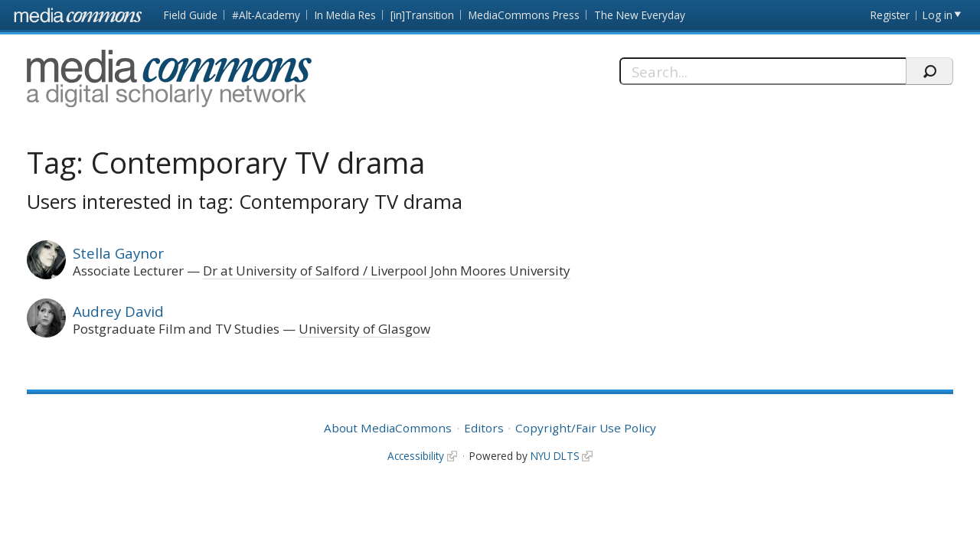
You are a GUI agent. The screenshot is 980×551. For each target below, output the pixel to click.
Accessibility (416, 456)
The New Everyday (640, 15)
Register (890, 15)
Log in (938, 15)
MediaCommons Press (524, 15)
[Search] (763, 71)
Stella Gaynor (118, 253)
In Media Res (345, 15)
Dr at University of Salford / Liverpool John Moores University (387, 271)
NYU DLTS (555, 456)
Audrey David (118, 311)
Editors (484, 428)
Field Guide (191, 15)
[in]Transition (422, 15)
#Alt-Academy (266, 15)
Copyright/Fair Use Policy (586, 428)
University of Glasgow (364, 329)
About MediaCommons (388, 428)
